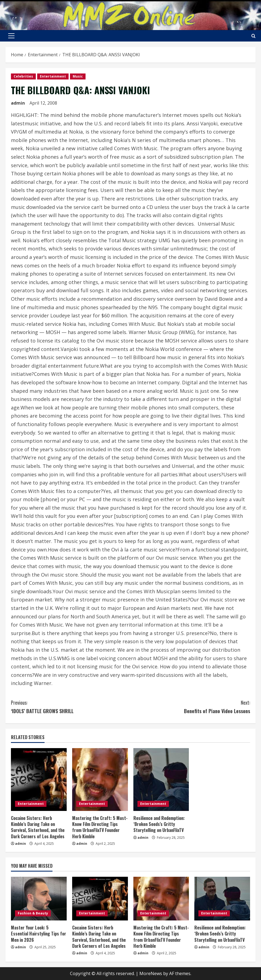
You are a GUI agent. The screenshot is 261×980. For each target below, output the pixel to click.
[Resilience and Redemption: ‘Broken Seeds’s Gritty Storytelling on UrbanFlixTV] (161, 780)
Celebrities (23, 76)
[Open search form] (253, 36)
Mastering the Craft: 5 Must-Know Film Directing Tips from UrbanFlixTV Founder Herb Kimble (100, 827)
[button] (11, 36)
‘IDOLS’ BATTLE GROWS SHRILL (71, 706)
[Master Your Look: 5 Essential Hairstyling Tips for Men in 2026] (39, 899)
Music (78, 76)
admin (18, 103)
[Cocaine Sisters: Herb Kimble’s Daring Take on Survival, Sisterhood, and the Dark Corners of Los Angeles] (39, 780)
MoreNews (151, 973)
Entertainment (53, 76)
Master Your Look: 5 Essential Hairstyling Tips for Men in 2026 (39, 934)
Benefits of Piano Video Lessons (190, 706)
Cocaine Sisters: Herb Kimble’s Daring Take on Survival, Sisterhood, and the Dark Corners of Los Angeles (38, 827)
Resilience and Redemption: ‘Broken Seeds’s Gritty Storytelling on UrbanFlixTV (159, 824)
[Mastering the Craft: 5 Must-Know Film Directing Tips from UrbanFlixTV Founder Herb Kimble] (100, 780)
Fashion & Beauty (33, 913)
